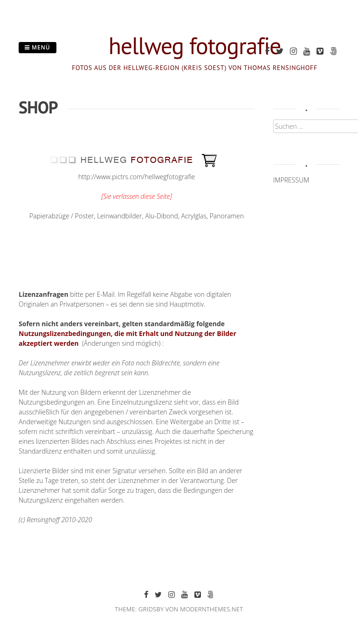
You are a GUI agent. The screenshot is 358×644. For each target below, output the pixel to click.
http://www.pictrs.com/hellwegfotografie (137, 177)
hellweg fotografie (195, 45)
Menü (38, 47)
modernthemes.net (211, 609)
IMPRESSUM (291, 180)
